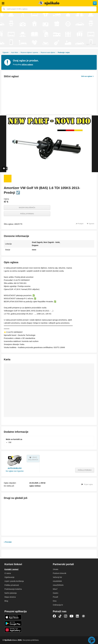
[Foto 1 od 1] (8, 179)
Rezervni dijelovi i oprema (29, 53)
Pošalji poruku (27, 214)
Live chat (92, 640)
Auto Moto (15, 53)
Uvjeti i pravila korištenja (14, 581)
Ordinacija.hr (58, 605)
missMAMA (57, 581)
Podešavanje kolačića (13, 589)
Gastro (56, 593)
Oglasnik (6, 53)
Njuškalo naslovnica (49, 3)
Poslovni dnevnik (60, 573)
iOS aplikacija (13, 617)
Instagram (66, 616)
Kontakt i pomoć (11, 569)
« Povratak (8, 542)
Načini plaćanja (11, 593)
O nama (8, 573)
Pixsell (55, 597)
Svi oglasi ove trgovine (15, 471)
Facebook (54, 616)
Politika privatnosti (12, 585)
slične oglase (27, 64)
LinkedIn (78, 616)
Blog (6, 601)
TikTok (60, 616)
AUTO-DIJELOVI (15, 468)
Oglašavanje (9, 577)
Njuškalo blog (83, 616)
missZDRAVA (58, 585)
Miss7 (55, 589)
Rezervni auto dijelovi (48, 53)
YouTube (71, 616)
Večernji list (57, 577)
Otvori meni (3, 3)
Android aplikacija (13, 623)
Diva (55, 601)
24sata (56, 569)
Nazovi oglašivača (27, 208)
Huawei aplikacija (13, 630)
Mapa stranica (10, 597)
